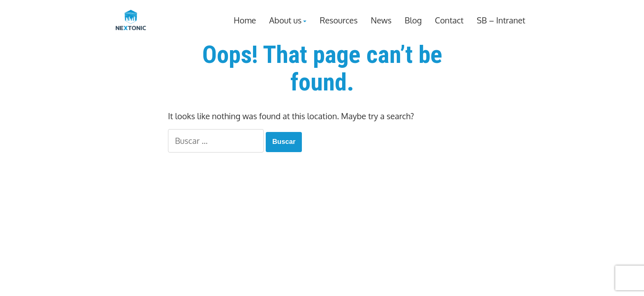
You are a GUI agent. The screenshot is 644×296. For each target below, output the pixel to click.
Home (245, 21)
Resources (338, 21)
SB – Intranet (501, 21)
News (381, 21)
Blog (413, 21)
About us (285, 21)
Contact (449, 21)
